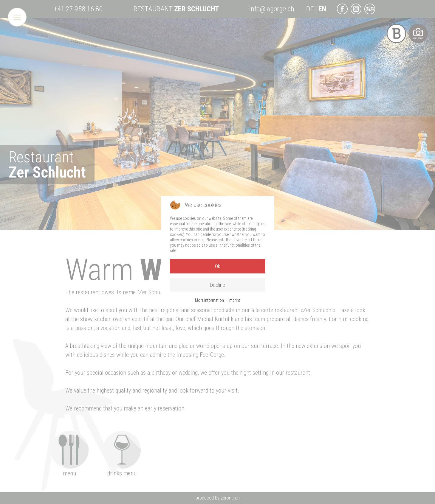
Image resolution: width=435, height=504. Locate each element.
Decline (217, 285)
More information (209, 300)
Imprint (234, 300)
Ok (218, 266)
